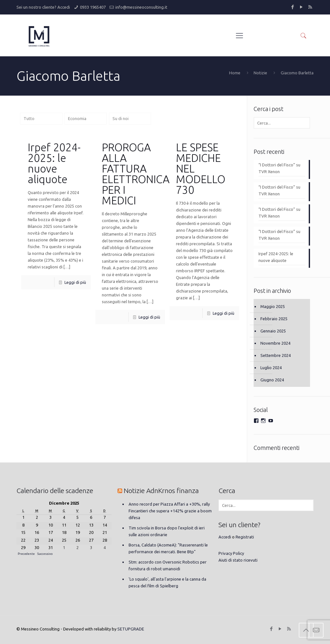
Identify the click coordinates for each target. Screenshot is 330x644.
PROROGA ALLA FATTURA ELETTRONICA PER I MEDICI (136, 174)
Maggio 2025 (273, 306)
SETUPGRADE (131, 629)
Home (235, 73)
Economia (77, 118)
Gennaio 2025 (273, 331)
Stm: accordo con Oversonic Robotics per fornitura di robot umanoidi (168, 565)
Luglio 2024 (271, 368)
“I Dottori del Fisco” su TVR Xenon (279, 168)
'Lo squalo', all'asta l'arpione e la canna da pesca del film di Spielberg (167, 582)
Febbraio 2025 (274, 319)
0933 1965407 (93, 7)
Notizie (260, 73)
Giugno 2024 (272, 380)
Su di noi (121, 118)
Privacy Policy (231, 553)
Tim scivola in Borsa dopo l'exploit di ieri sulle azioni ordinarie (167, 531)
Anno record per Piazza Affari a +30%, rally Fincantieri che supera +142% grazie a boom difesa (170, 511)
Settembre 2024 (276, 355)
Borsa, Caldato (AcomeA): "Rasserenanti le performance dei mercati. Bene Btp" (168, 548)
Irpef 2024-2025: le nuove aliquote (54, 163)
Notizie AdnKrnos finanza (161, 490)
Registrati (245, 537)
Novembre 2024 (275, 343)
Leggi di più (75, 282)
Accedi (64, 7)
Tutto (29, 118)
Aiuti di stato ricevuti (238, 560)
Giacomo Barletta (297, 73)
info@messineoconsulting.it (141, 7)
